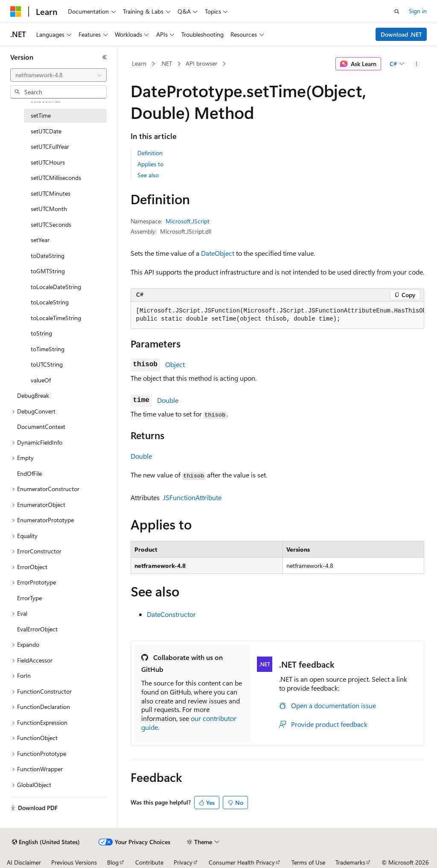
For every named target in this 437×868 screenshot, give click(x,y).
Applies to (150, 164)
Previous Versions (74, 862)
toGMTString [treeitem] (48, 271)
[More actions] (416, 64)
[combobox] (58, 75)
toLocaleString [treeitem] (50, 302)
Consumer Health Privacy (242, 862)
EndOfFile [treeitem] (29, 473)
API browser (201, 63)
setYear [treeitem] (40, 240)
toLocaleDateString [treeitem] (56, 287)
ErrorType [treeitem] (29, 598)
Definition (150, 153)
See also (148, 175)
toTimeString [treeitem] (48, 349)
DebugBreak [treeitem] (33, 395)
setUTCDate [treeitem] (46, 131)
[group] (277, 315)
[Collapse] (105, 57)
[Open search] (397, 12)
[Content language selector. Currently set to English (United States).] (46, 842)
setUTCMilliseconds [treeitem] (56, 178)
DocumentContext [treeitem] (41, 427)
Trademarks (350, 862)
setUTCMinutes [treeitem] (51, 193)
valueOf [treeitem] (41, 380)
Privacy (183, 862)
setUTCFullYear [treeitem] (50, 146)
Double (168, 400)
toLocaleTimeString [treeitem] (56, 318)
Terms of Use (308, 862)
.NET (166, 63)
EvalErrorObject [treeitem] (37, 629)
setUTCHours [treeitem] (48, 162)
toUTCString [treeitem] (47, 364)
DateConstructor (171, 614)
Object (175, 364)
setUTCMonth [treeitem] (49, 209)
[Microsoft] (16, 12)
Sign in (418, 11)
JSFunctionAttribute (192, 497)
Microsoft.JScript (188, 221)
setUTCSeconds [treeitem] (51, 224)
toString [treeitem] (41, 333)
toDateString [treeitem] (48, 256)
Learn (139, 63)
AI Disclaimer (24, 862)
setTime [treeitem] (41, 115)
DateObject (218, 253)
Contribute (149, 862)
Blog (113, 862)
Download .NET (401, 34)
